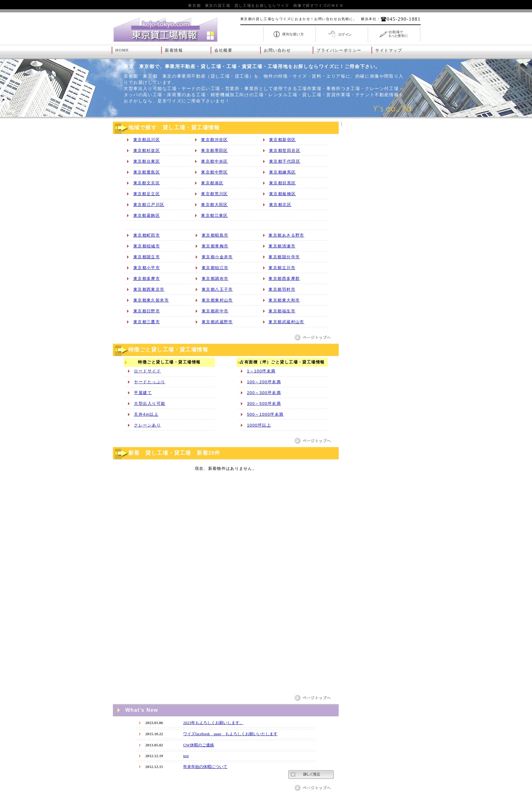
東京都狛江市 (215, 268)
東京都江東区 (215, 215)
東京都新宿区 (283, 140)
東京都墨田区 (215, 150)
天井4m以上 (146, 414)
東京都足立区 (147, 194)
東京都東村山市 (217, 300)
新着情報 (174, 50)
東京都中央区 (215, 161)
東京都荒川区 (215, 194)
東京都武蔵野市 (217, 322)
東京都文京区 (147, 183)
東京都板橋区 (283, 194)
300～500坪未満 (264, 403)
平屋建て (143, 393)
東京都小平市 (147, 268)
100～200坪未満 (264, 382)
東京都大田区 (215, 205)
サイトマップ (389, 50)
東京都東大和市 (284, 300)
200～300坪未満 (264, 393)
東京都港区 (212, 183)
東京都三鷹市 (147, 322)
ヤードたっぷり (150, 382)
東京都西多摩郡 (284, 279)
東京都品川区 (147, 140)
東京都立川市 (282, 268)
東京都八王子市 (217, 289)
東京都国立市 (147, 257)
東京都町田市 (147, 235)
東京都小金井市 (217, 257)
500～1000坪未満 (265, 414)
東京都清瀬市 (282, 246)
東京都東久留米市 (151, 300)
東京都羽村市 (282, 289)
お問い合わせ (277, 50)
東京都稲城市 (147, 246)
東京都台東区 (147, 161)
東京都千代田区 (285, 161)
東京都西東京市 (149, 289)
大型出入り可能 (150, 403)
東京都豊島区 (147, 172)
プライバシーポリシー (339, 50)
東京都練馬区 (283, 172)
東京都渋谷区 (215, 140)
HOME (122, 50)
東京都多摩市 (147, 279)
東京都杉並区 (147, 150)
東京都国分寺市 (284, 257)
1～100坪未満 (261, 371)
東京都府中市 (215, 311)
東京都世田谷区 (285, 150)
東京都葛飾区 (147, 215)
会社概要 (223, 50)
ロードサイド (147, 371)
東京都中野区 (215, 172)
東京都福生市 (282, 311)
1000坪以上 (259, 425)
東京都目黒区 (283, 183)
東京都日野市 (147, 311)
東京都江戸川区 (149, 205)
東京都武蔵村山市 (286, 322)
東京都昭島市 (215, 235)
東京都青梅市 (215, 246)
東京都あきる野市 (286, 235)
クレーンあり (147, 425)
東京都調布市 (215, 279)
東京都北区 (280, 205)
